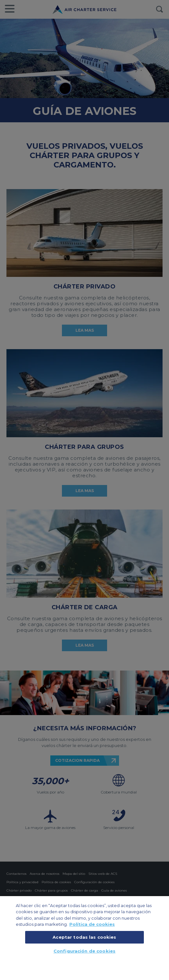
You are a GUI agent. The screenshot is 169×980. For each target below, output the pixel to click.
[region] (84, 938)
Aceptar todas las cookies (84, 937)
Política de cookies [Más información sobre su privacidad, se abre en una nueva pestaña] (92, 924)
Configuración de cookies (84, 951)
